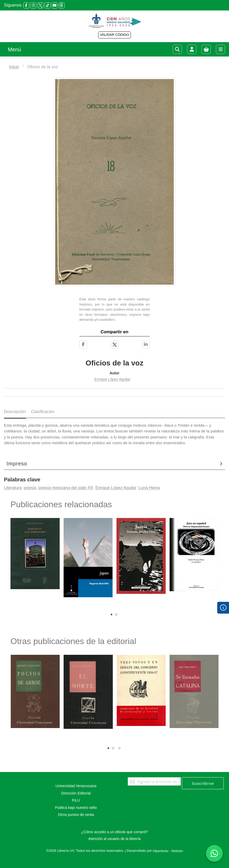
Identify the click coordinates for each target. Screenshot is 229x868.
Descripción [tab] (15, 412)
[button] (111, 615)
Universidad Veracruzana (76, 786)
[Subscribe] (203, 783)
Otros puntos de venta (76, 815)
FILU (76, 800)
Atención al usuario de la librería (114, 839)
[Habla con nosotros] (214, 853)
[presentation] (111, 605)
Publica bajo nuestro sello (76, 808)
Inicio (14, 67)
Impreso (17, 464)
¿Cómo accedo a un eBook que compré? (115, 832)
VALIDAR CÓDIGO (115, 35)
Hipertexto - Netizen (168, 851)
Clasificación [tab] (43, 412)
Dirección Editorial (76, 793)
